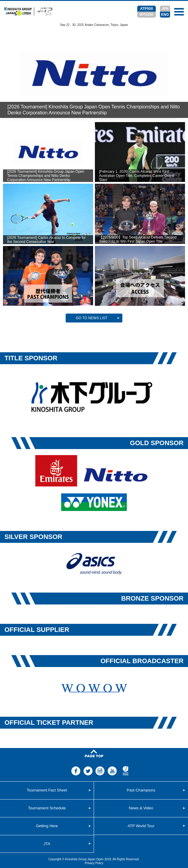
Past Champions (141, 790)
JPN (165, 9)
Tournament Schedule (47, 808)
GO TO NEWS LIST (92, 318)
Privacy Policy (94, 863)
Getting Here (47, 826)
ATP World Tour (141, 826)
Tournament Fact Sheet (47, 790)
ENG (165, 15)
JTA (47, 844)
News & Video (141, 808)
